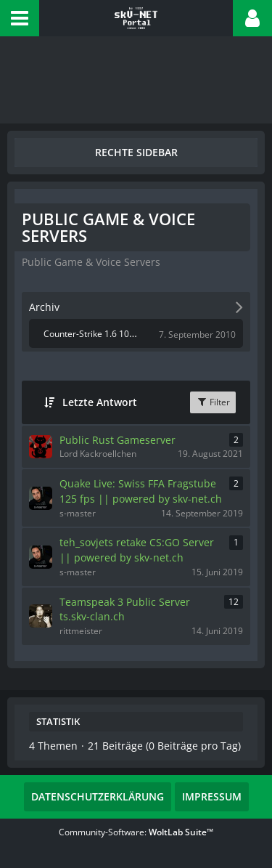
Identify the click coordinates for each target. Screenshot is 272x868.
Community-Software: (136, 832)
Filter (213, 402)
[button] (20, 18)
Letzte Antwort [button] (100, 402)
